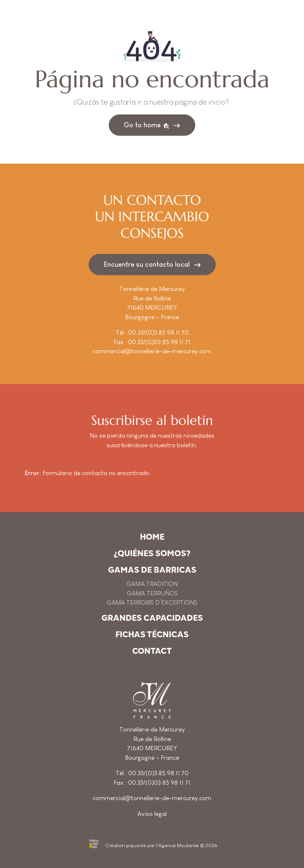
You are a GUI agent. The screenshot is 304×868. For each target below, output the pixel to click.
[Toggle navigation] (268, 30)
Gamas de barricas (152, 570)
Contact (152, 651)
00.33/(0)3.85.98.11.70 (158, 333)
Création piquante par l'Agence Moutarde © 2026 (152, 845)
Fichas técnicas (152, 634)
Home (152, 537)
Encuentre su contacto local (147, 264)
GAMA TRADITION (152, 584)
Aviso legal (152, 814)
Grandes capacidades (152, 618)
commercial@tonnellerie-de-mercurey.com (152, 351)
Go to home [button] (147, 125)
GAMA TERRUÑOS (152, 593)
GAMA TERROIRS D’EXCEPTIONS (152, 603)
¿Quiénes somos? (152, 553)
